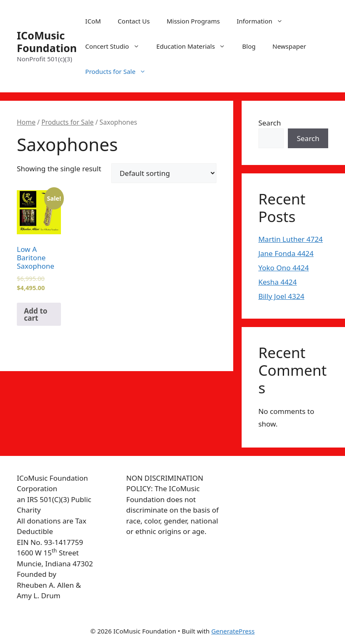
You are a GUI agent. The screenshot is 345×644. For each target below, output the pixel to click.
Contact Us (134, 21)
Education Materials (195, 46)
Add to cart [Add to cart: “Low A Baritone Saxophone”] (36, 314)
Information (264, 21)
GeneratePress (233, 631)
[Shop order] (164, 173)
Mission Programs (193, 21)
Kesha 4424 (278, 282)
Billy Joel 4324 (282, 296)
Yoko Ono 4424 (284, 268)
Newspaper (289, 46)
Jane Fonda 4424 (286, 253)
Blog (249, 46)
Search (270, 123)
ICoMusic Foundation (47, 42)
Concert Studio (117, 46)
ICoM (93, 21)
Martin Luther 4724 (291, 239)
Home (26, 122)
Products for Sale (120, 71)
